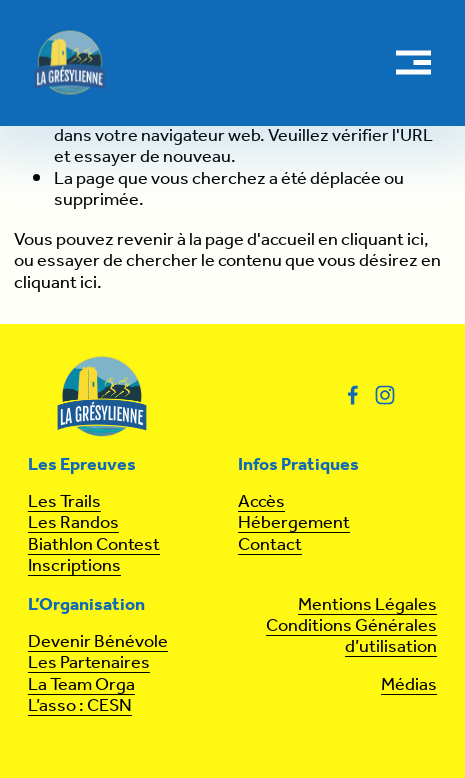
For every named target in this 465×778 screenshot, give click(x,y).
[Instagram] (385, 395)
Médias (409, 685)
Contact (270, 545)
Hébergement (294, 523)
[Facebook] (353, 395)
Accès (261, 502)
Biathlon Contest (94, 545)
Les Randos (73, 523)
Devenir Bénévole (98, 642)
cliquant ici (382, 240)
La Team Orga (81, 685)
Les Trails (64, 502)
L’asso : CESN (80, 706)
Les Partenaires (89, 663)
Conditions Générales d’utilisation (351, 637)
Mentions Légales (367, 605)
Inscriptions (74, 566)
